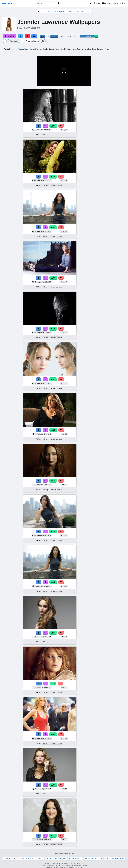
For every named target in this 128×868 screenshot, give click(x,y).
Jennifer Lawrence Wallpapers (79, 11)
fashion (21, 49)
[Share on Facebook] (34, 36)
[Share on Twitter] (20, 36)
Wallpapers (13, 41)
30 (53, 278)
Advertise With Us (75, 859)
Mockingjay (68, 49)
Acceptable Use (52, 859)
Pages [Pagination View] (62, 36)
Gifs (43, 41)
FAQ (14, 859)
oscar (107, 49)
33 (53, 177)
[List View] (48, 36)
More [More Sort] (76, 36)
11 (53, 481)
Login (116, 3)
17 (53, 531)
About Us (7, 859)
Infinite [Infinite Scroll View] (54, 36)
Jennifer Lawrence (59, 11)
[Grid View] (43, 36)
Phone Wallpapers (32, 41)
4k (22, 41)
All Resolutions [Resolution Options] (87, 36)
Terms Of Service (38, 859)
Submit (97, 3)
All (5, 41)
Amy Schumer (78, 49)
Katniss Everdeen (36, 49)
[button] (40, 83)
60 (53, 126)
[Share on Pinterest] (27, 36)
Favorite (9, 36)
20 (53, 379)
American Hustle (90, 49)
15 (53, 582)
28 (53, 329)
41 (53, 227)
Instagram (101, 49)
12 (53, 785)
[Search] (59, 3)
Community (107, 3)
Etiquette (63, 859)
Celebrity (46, 11)
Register (122, 3)
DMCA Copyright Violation (94, 859)
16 (53, 430)
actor (27, 49)
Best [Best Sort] (69, 36)
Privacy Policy (24, 859)
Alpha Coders (7, 3)
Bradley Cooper (49, 49)
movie (15, 49)
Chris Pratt (59, 49)
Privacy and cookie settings (115, 859)
